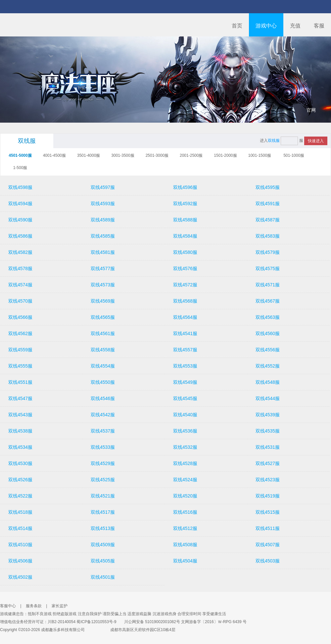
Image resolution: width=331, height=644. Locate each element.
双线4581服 (103, 252)
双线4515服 (268, 512)
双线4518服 (20, 512)
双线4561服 (103, 333)
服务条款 (34, 606)
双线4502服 (20, 577)
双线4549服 (185, 382)
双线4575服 (268, 268)
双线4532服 (185, 447)
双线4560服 (268, 333)
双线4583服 (268, 236)
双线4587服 (268, 220)
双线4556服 (268, 350)
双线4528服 (185, 463)
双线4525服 (103, 480)
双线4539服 (268, 415)
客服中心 (8, 606)
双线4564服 (185, 317)
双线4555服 (20, 366)
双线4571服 (268, 285)
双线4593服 (103, 204)
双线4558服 (103, 350)
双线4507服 (268, 545)
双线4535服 (268, 431)
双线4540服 (185, 415)
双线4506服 (20, 561)
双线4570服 (20, 301)
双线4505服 (103, 561)
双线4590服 (20, 220)
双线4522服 (20, 496)
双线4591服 (268, 204)
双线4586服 (20, 236)
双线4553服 (185, 366)
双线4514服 (20, 528)
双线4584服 (185, 236)
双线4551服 (20, 382)
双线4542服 (103, 415)
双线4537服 (103, 431)
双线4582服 (20, 252)
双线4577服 (103, 268)
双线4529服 (103, 463)
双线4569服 (103, 301)
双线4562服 (20, 333)
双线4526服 (20, 480)
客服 (319, 26)
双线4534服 (20, 447)
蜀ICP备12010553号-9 (96, 622)
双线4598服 (20, 187)
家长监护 (60, 606)
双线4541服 (185, 333)
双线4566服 (20, 317)
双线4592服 (185, 204)
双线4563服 (268, 317)
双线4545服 (185, 398)
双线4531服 (268, 447)
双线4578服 (20, 268)
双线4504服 (185, 561)
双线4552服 (268, 366)
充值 (295, 26)
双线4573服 (103, 285)
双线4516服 (185, 512)
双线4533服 (103, 447)
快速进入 (316, 141)
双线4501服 (103, 577)
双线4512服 (185, 528)
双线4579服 (268, 252)
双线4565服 (103, 317)
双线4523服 (268, 480)
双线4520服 (185, 496)
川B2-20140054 (62, 622)
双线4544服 (268, 398)
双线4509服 (103, 545)
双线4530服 (20, 463)
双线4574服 (20, 285)
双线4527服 (268, 463)
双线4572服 (185, 285)
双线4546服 (103, 398)
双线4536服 (185, 431)
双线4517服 (103, 512)
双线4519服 (268, 496)
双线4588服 (185, 220)
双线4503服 (268, 561)
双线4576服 (185, 268)
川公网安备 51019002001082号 (149, 622)
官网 (311, 110)
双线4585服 (103, 236)
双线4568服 (185, 301)
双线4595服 (268, 187)
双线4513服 (103, 528)
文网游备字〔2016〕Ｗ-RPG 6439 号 (214, 622)
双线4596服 (185, 187)
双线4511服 (268, 528)
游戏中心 (266, 26)
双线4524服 (185, 480)
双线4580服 (185, 252)
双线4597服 (103, 187)
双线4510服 (20, 545)
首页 (237, 26)
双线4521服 (103, 496)
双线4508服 (185, 545)
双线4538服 (20, 431)
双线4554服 (103, 366)
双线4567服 (268, 301)
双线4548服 (268, 382)
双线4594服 (20, 204)
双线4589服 (103, 220)
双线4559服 (20, 350)
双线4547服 (20, 398)
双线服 (27, 141)
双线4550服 (103, 382)
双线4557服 (185, 350)
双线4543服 (20, 415)
